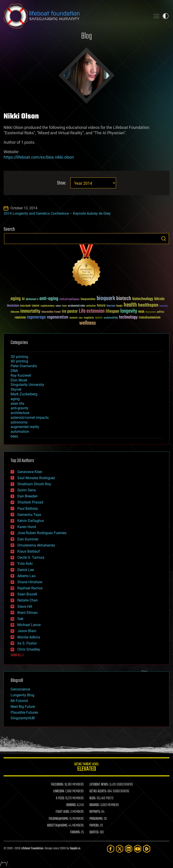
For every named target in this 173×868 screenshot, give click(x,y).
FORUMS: (75, 832)
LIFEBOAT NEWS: (99, 785)
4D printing (19, 361)
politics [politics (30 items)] (161, 312)
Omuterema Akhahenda (36, 545)
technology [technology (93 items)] (128, 318)
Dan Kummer (28, 539)
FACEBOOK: (57, 785)
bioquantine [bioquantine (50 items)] (88, 299)
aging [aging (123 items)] (16, 299)
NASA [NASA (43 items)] (141, 312)
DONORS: (71, 805)
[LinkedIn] (129, 849)
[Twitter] (120, 849)
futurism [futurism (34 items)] (111, 306)
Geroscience (20, 689)
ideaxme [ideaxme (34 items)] (15, 312)
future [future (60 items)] (101, 306)
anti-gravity (19, 408)
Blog (86, 36)
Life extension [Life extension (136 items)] (92, 311)
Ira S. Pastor (27, 643)
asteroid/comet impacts (30, 418)
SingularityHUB (23, 718)
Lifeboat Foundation (32, 849)
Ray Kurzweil (21, 375)
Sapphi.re (75, 849)
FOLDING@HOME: (59, 819)
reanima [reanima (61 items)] (20, 318)
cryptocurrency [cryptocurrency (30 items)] (48, 306)
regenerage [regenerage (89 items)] (36, 317)
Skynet (16, 389)
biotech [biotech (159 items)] (124, 299)
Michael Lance (29, 625)
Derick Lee (26, 570)
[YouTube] (138, 849)
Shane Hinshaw (30, 582)
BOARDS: (94, 805)
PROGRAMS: (96, 819)
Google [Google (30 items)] (119, 306)
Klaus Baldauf (29, 551)
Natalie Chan (28, 600)
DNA (14, 371)
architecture (20, 413)
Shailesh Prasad (30, 502)
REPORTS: (95, 812)
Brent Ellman (27, 613)
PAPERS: (94, 826)
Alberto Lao (26, 576)
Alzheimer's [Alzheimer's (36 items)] (32, 300)
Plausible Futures (24, 712)
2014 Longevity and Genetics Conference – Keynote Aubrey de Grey (57, 213)
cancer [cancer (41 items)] (36, 306)
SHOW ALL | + (17, 655)
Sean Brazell (27, 594)
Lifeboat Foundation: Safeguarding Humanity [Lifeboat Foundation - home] (75, 16)
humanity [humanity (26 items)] (164, 306)
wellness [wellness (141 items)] (88, 323)
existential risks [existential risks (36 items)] (76, 306)
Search (164, 239)
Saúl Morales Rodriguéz (36, 478)
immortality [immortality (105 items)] (30, 311)
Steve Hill (25, 607)
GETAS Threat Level (86, 768)
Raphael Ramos (30, 588)
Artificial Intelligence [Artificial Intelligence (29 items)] (69, 300)
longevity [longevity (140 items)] (129, 311)
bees (14, 436)
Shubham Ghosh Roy (34, 484)
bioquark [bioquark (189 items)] (106, 299)
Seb (20, 619)
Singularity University (27, 385)
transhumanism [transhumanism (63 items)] (150, 318)
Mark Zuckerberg (24, 394)
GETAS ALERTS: (98, 791)
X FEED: (60, 798)
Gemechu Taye (29, 515)
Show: (61, 183)
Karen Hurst (27, 527)
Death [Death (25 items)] (64, 306)
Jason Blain (27, 631)
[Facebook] (111, 849)
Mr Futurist (19, 701)
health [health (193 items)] (130, 305)
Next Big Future (23, 707)
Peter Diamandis (24, 366)
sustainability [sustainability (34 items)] (111, 318)
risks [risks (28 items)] (81, 318)
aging (15, 399)
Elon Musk (19, 380)
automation (20, 432)
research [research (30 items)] (73, 318)
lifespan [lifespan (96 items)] (112, 311)
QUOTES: (94, 832)
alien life (17, 404)
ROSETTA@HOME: (57, 826)
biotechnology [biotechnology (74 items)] (143, 299)
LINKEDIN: (59, 791)
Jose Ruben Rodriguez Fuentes (42, 533)
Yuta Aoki (25, 564)
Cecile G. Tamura (31, 557)
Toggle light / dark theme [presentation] (166, 16)
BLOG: (93, 798)
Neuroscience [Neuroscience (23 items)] (151, 312)
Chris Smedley (29, 649)
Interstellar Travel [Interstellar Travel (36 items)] (51, 312)
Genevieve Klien (30, 472)
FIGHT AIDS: (63, 812)
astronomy (19, 422)
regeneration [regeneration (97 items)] (58, 317)
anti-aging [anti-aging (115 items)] (49, 299)
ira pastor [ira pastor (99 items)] (70, 311)
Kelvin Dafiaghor (31, 521)
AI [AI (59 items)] (23, 299)
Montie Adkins (29, 637)
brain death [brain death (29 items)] (25, 306)
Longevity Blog (22, 695)
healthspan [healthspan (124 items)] (148, 305)
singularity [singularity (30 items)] (89, 318)
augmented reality (25, 427)
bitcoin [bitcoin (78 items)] (159, 299)
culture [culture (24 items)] (58, 306)
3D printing (19, 357)
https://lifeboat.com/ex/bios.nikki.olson (39, 157)
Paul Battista (28, 509)
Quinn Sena (27, 490)
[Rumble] (147, 849)
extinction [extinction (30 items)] (91, 306)
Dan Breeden (27, 496)
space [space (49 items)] (99, 318)
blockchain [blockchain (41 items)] (13, 306)
